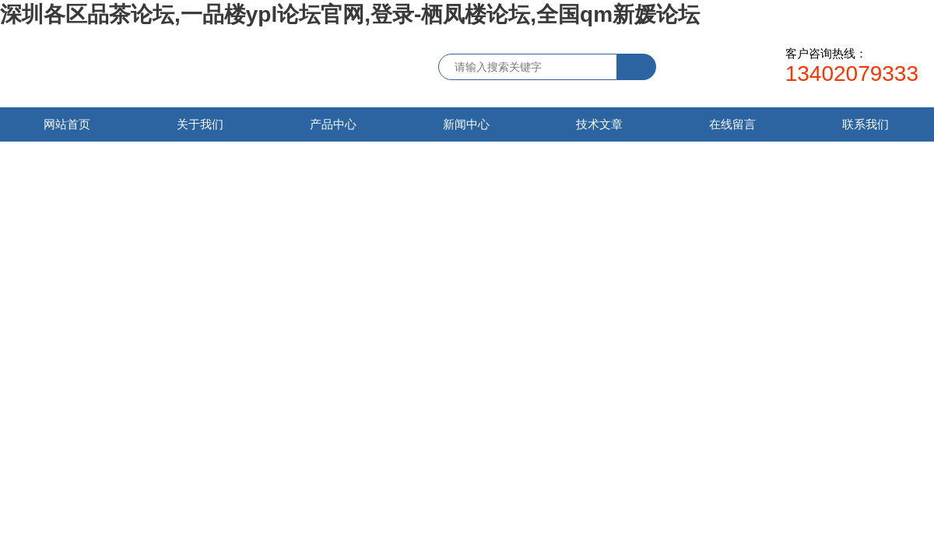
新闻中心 (466, 124)
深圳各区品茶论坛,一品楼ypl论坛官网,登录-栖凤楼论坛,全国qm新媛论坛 (350, 14)
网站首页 (67, 124)
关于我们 (200, 124)
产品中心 (333, 124)
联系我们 (866, 124)
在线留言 (732, 124)
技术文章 (599, 124)
